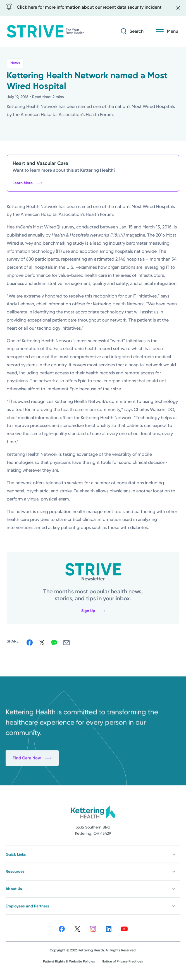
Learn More (28, 183)
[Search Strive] (132, 31)
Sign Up (93, 611)
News (15, 63)
